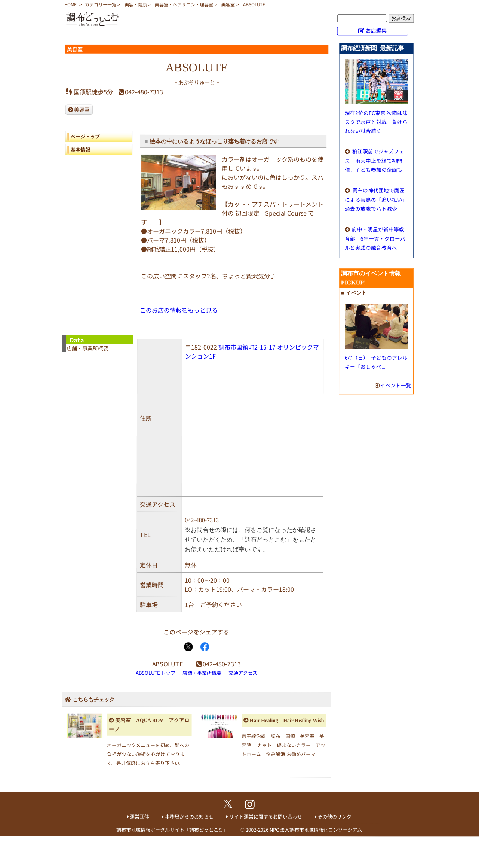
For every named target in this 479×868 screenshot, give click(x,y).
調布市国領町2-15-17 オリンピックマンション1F (252, 351)
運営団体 (139, 817)
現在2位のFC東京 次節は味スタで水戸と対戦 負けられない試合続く (376, 122)
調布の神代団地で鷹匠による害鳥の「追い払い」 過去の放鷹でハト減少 (377, 199)
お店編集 (376, 30)
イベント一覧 (396, 385)
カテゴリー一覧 (101, 4)
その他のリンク (334, 817)
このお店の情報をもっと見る (179, 310)
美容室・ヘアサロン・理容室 (184, 4)
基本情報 (80, 150)
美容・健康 (136, 4)
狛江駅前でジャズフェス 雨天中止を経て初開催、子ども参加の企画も (374, 160)
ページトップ (85, 136)
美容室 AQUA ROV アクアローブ (149, 725)
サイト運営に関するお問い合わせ (266, 817)
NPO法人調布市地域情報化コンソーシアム (316, 830)
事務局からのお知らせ (189, 817)
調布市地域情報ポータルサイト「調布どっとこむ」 (172, 829)
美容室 (228, 4)
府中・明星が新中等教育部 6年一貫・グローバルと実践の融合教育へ (375, 238)
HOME (70, 4)
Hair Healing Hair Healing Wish (287, 720)
